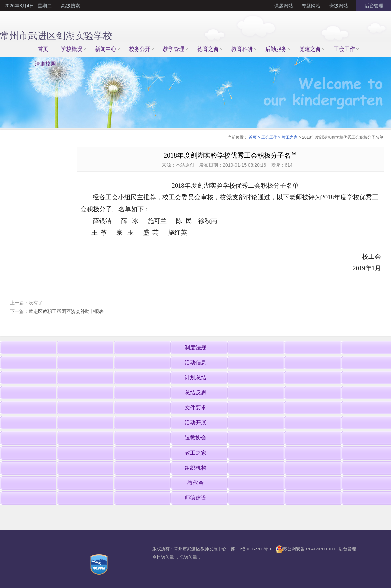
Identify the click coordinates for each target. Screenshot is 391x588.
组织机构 (195, 468)
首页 (43, 49)
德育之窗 (208, 49)
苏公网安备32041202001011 (309, 549)
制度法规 (195, 347)
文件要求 (195, 408)
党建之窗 (310, 49)
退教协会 (195, 438)
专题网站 (311, 6)
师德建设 (195, 498)
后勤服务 (276, 49)
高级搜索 (71, 6)
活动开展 (195, 423)
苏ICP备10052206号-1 (251, 549)
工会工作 (344, 49)
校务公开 (140, 49)
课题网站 (284, 6)
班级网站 (339, 6)
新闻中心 (106, 49)
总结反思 (195, 393)
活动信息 (195, 362)
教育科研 (242, 49)
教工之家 (290, 137)
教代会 (195, 483)
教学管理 (174, 49)
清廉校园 (45, 64)
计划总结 (195, 377)
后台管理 (373, 6)
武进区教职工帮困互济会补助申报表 (66, 311)
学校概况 (72, 49)
